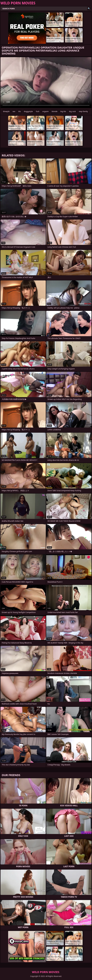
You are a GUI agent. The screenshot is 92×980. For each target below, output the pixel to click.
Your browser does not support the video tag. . (46, 83)
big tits (63, 111)
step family (83, 111)
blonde (55, 111)
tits (20, 111)
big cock (72, 111)
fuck (38, 111)
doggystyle (28, 111)
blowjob (6, 111)
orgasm (45, 111)
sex (14, 111)
